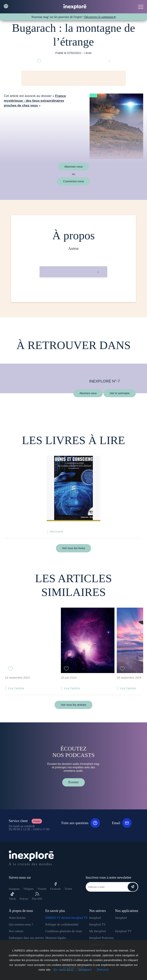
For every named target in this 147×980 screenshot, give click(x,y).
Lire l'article (16, 688)
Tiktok (12, 896)
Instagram (14, 889)
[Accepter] (85, 970)
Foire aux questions (81, 823)
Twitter (68, 889)
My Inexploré (98, 931)
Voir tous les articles (73, 705)
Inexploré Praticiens (101, 938)
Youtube (42, 889)
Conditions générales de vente (64, 931)
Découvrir (56, 531)
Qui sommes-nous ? (21, 924)
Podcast (24, 899)
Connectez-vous (73, 181)
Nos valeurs (16, 931)
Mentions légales (56, 938)
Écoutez (73, 782)
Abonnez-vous (73, 166)
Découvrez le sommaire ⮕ (100, 17)
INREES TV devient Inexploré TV (67, 918)
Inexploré (95, 918)
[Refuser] (103, 970)
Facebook (56, 886)
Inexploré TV (97, 924)
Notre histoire (17, 918)
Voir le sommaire (120, 393)
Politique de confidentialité (62, 924)
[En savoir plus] (63, 970)
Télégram (29, 889)
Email (122, 823)
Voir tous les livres (74, 548)
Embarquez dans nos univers (26, 938)
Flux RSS (37, 896)
